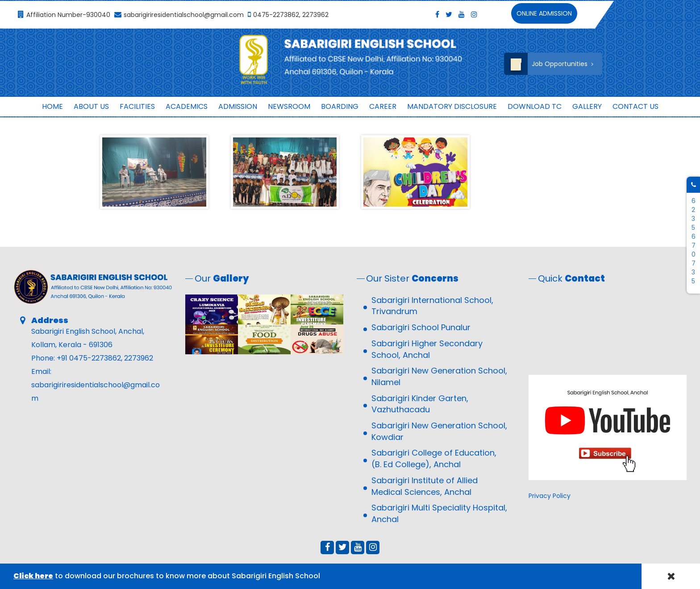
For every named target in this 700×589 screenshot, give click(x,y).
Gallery (587, 106)
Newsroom (289, 106)
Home (52, 106)
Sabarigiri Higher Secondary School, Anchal (427, 349)
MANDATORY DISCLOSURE (452, 106)
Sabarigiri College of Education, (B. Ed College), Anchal (434, 458)
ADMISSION (238, 106)
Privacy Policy (550, 496)
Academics (187, 106)
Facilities (137, 106)
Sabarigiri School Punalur (421, 327)
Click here (33, 576)
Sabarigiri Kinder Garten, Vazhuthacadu (420, 404)
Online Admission (544, 13)
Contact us (635, 106)
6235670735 (694, 241)
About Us (91, 106)
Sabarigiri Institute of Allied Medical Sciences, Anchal (425, 486)
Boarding (340, 106)
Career (383, 106)
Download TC (535, 106)
